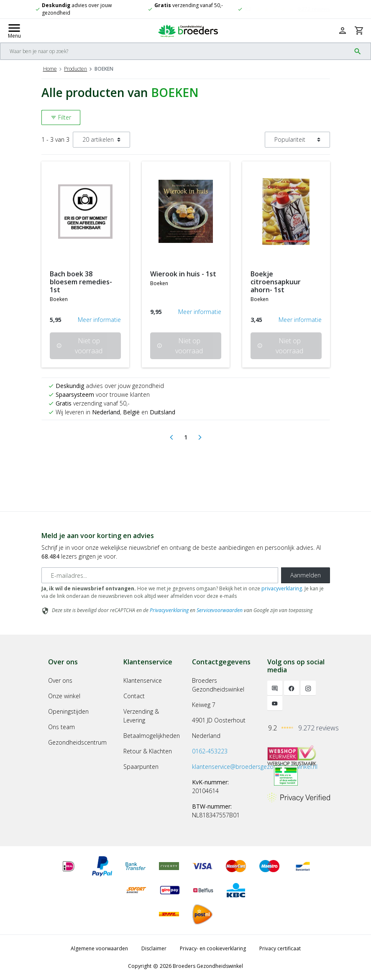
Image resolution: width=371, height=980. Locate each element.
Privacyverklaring (169, 610)
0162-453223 (210, 751)
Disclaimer (154, 948)
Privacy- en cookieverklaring (213, 948)
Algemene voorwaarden (99, 948)
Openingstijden (68, 711)
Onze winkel (64, 696)
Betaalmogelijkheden (152, 736)
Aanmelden (306, 575)
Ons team (61, 727)
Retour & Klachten (148, 751)
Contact (134, 696)
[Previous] (171, 437)
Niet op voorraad (80, 346)
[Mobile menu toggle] (14, 31)
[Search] (175, 51)
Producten (75, 69)
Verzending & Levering (141, 716)
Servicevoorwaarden (220, 610)
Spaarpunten (141, 767)
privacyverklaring (282, 588)
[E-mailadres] (160, 575)
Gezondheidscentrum (77, 742)
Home (50, 69)
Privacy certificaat (280, 948)
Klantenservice (143, 680)
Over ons (60, 680)
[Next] (200, 437)
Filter (61, 117)
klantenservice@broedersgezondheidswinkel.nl (255, 767)
